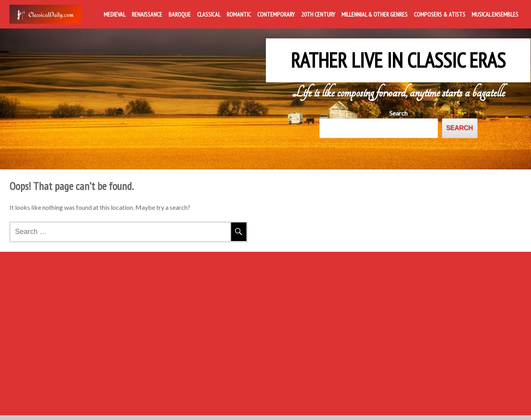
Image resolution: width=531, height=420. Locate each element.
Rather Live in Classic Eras (398, 55)
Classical (209, 14)
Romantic (239, 14)
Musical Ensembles (495, 14)
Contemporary (276, 14)
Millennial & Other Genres (375, 14)
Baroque (180, 14)
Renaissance (147, 14)
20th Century (318, 14)
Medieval (115, 14)
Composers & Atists (440, 14)
